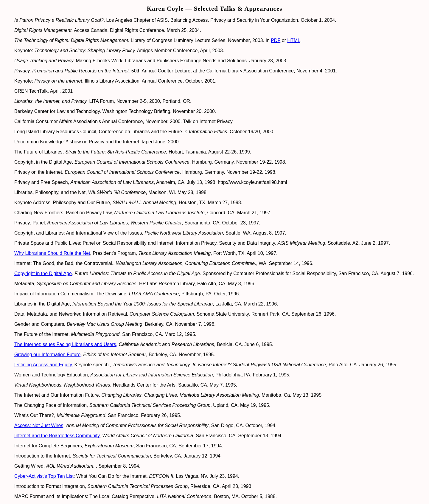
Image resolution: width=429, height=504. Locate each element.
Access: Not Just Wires (39, 425)
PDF (276, 40)
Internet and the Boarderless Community (57, 436)
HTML (294, 40)
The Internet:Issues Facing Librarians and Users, (66, 344)
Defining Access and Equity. (44, 365)
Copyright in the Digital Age (43, 273)
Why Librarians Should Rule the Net (52, 253)
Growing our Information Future (47, 355)
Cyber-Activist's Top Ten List (44, 476)
